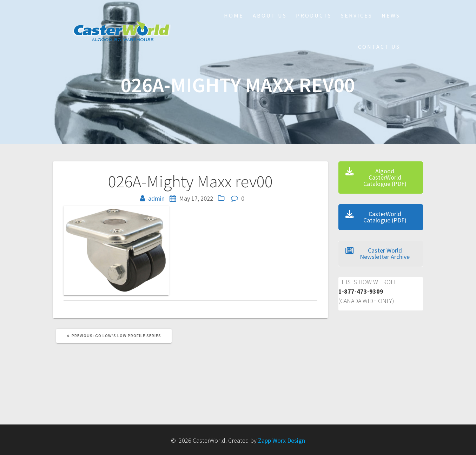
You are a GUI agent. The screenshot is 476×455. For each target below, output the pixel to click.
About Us (270, 15)
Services (357, 15)
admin (156, 198)
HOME (234, 15)
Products (314, 15)
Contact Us (379, 47)
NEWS (391, 15)
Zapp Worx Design (282, 440)
